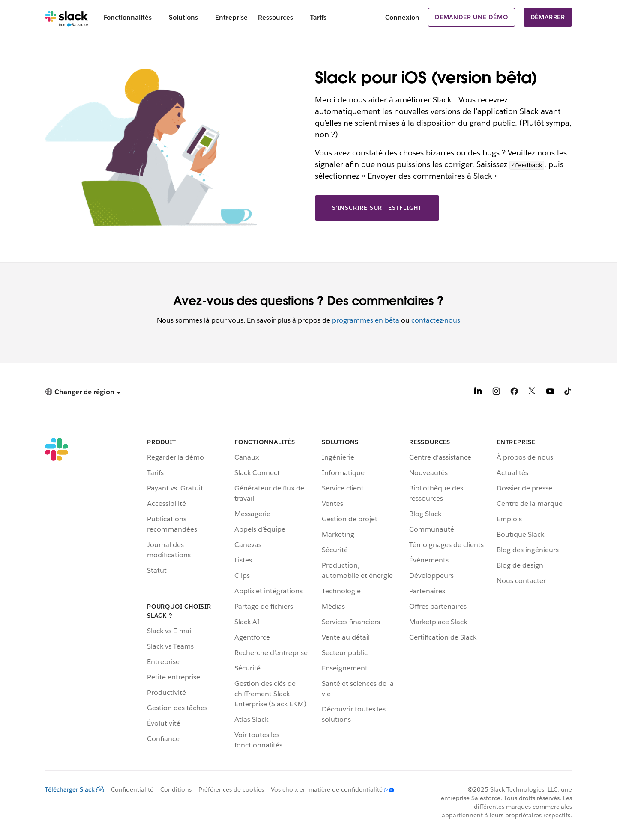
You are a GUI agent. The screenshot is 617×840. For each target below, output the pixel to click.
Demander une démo (472, 17)
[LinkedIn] (478, 393)
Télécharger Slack (75, 789)
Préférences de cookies (231, 789)
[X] (532, 393)
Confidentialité (132, 789)
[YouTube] (550, 393)
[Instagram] (496, 393)
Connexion (402, 17)
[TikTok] (568, 393)
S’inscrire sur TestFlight (377, 208)
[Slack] (67, 17)
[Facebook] (514, 393)
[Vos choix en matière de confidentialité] (329, 789)
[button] (83, 392)
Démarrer (548, 17)
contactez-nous (436, 320)
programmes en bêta (366, 320)
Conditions (176, 789)
